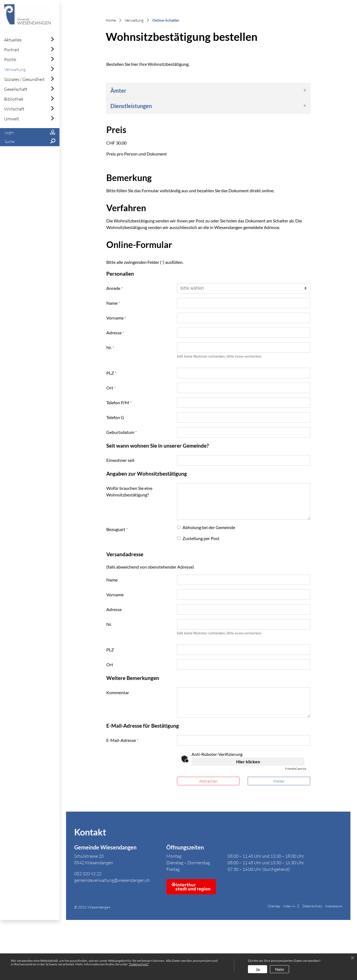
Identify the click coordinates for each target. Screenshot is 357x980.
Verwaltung (15, 69)
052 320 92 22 (88, 934)
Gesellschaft (16, 89)
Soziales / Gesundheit (24, 79)
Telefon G (115, 477)
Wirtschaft (14, 109)
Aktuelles (13, 40)
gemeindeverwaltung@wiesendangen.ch (112, 941)
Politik (10, 60)
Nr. (110, 407)
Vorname (116, 378)
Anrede (115, 348)
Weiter (279, 841)
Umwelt (12, 119)
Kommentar (118, 752)
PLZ (111, 433)
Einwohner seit (120, 520)
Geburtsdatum (122, 492)
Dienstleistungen (131, 166)
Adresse (115, 393)
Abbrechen (208, 841)
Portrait (12, 50)
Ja (258, 969)
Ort (111, 448)
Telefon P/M (119, 463)
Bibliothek (14, 99)
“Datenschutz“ (139, 964)
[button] (30, 142)
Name (113, 363)
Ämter (118, 151)
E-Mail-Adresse (122, 800)
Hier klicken (248, 822)
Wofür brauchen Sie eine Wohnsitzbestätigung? (129, 551)
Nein (280, 969)
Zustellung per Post (201, 598)
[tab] (208, 151)
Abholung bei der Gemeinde (209, 587)
